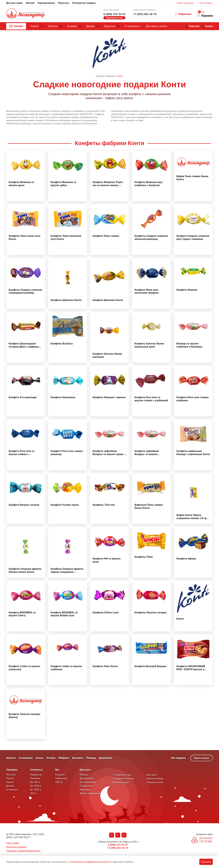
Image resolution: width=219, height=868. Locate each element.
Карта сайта (13, 843)
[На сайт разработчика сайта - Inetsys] (202, 840)
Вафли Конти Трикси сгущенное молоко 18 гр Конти (191, 517)
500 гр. (59, 782)
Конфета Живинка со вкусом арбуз (63, 184)
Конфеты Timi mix (104, 505)
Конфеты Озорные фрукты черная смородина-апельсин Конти (67, 570)
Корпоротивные (155, 779)
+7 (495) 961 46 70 (145, 14)
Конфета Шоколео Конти (108, 300)
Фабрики (64, 758)
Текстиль (55, 26)
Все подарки (178, 758)
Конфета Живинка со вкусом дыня (21, 184)
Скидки (209, 26)
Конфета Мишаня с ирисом (109, 397)
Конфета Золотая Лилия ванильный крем (149, 345)
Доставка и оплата (157, 26)
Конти (180, 619)
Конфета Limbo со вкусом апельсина (24, 668)
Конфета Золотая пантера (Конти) (24, 716)
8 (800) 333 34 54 (114, 14)
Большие (60, 775)
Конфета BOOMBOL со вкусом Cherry (22, 614)
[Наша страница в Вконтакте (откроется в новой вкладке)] (112, 835)
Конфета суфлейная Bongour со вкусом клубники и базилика (147, 453)
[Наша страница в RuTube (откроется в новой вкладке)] (124, 835)
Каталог (16, 26)
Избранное (183, 14)
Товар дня (194, 26)
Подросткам (86, 786)
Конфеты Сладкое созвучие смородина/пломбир (25, 291)
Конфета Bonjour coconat (24, 505)
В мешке (74, 26)
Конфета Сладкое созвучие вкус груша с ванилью (193, 238)
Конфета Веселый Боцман (150, 666)
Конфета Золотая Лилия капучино (107, 355)
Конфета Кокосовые (63, 397)
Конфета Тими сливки (106, 236)
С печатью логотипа (123, 779)
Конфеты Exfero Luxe (106, 613)
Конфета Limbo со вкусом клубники (66, 668)
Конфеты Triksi (144, 557)
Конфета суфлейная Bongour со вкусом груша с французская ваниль (109, 453)
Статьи (40, 758)
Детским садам (14, 3)
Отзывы (51, 758)
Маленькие (61, 778)
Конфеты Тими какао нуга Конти (24, 238)
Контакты (78, 758)
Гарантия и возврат (17, 847)
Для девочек (86, 778)
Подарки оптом (155, 782)
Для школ (152, 775)
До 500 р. (35, 782)
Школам (30, 3)
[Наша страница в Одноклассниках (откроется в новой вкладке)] (118, 835)
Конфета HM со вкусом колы (106, 560)
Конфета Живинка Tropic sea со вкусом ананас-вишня (108, 184)
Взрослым (64, 3)
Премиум (35, 778)
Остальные (12, 790)
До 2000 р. (36, 790)
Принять (206, 862)
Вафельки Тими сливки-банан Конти (149, 506)
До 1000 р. (36, 786)
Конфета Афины (186, 559)
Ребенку (84, 775)
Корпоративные (46, 3)
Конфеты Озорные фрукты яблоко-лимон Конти (25, 570)
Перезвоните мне (114, 18)
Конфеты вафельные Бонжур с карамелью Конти (193, 453)
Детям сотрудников (90, 793)
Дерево (93, 26)
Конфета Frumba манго (65, 505)
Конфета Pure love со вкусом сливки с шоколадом (22, 453)
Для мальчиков (88, 782)
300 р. (33, 793)
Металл (10, 778)
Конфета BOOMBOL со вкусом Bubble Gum (64, 614)
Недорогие (36, 775)
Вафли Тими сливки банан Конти (192, 178)
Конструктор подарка (84, 3)
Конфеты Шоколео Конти (66, 300)
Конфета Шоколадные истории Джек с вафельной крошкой (25, 345)
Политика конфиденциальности (23, 851)
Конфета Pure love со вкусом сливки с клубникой (151, 399)
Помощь (91, 758)
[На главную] (26, 14)
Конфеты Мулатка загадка (151, 613)
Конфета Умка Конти (105, 666)
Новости (11, 758)
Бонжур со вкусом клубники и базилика (189, 345)
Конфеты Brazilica (62, 344)
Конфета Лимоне (187, 290)
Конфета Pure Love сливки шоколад (67, 453)
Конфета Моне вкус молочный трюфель (147, 291)
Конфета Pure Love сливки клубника (192, 399)
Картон (37, 26)
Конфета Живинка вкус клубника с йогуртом (149, 184)
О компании (132, 26)
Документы (105, 758)
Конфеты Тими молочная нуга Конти (66, 238)
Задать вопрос (202, 758)
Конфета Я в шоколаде (23, 397)
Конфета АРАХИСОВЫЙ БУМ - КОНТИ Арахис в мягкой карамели (191, 668)
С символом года (122, 775)
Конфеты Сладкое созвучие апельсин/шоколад (151, 238)
